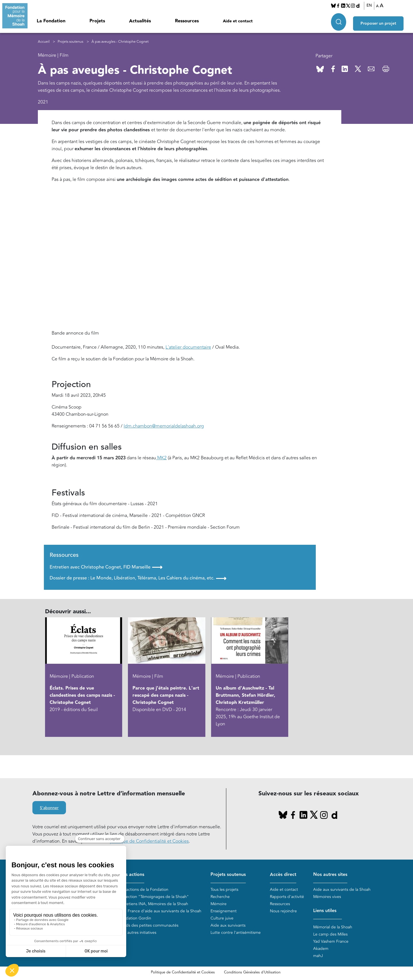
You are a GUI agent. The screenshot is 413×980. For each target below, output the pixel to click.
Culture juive (222, 918)
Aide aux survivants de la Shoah (342, 890)
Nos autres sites (330, 875)
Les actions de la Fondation (144, 890)
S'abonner (49, 808)
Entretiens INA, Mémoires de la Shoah (154, 904)
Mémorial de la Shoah (333, 927)
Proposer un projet (383, 20)
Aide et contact (238, 21)
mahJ (318, 956)
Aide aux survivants (228, 925)
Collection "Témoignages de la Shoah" (154, 897)
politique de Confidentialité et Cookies (149, 841)
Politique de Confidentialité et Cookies (183, 972)
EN (372, 5)
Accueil (44, 42)
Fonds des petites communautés (149, 925)
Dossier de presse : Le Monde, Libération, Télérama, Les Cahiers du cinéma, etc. (138, 578)
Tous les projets (224, 890)
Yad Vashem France (331, 941)
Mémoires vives (327, 897)
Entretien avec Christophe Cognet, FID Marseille (106, 567)
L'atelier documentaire (188, 347)
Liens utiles (325, 911)
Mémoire (219, 904)
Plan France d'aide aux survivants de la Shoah (160, 911)
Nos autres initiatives (138, 933)
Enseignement (224, 911)
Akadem (321, 949)
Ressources (187, 21)
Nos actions (132, 875)
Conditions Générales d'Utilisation (252, 972)
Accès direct (283, 875)
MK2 (161, 458)
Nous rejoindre (283, 911)
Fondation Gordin (135, 918)
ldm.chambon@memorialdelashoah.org (164, 426)
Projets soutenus (70, 42)
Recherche (220, 897)
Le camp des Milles (330, 934)
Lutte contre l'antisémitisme (236, 933)
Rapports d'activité (287, 897)
